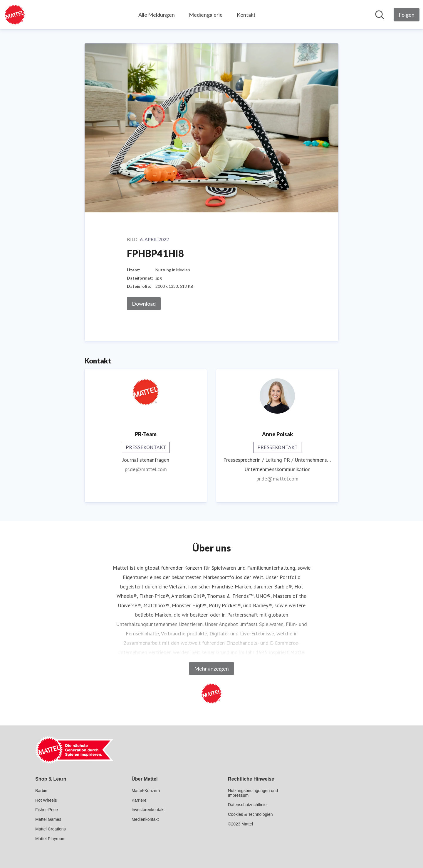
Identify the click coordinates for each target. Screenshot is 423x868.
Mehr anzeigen (211, 669)
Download (144, 304)
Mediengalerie (206, 15)
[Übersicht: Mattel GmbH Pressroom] (15, 15)
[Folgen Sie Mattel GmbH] (407, 15)
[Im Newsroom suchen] (380, 15)
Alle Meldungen (157, 15)
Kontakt (246, 15)
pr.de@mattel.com (146, 469)
